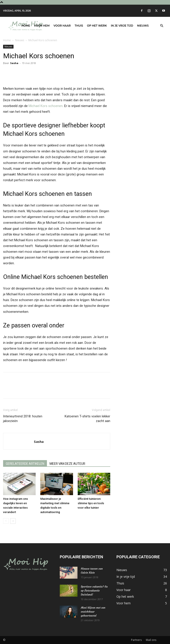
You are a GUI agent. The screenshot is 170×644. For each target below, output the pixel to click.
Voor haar (62, 26)
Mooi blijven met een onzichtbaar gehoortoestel (93, 612)
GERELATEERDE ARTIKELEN (25, 464)
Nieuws (143, 26)
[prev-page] (6, 521)
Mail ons (151, 640)
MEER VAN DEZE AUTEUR (67, 464)
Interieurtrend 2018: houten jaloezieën (23, 419)
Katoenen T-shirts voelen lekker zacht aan (87, 419)
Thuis (79, 26)
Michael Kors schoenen (46, 106)
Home (26, 26)
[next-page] (13, 521)
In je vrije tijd (122, 26)
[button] (162, 26)
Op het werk (97, 26)
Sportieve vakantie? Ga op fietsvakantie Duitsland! (94, 590)
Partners (136, 640)
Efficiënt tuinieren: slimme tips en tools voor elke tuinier (91, 503)
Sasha (14, 63)
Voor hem (42, 26)
